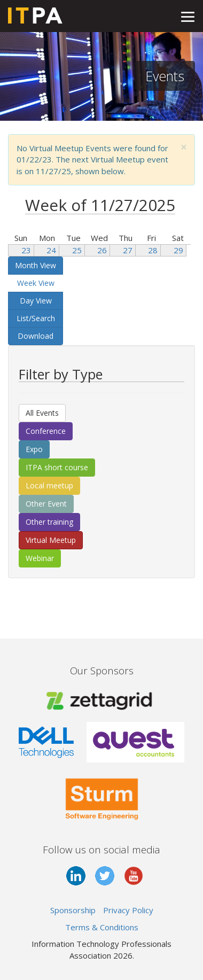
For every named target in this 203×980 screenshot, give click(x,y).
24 (51, 250)
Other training (49, 522)
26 (102, 250)
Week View (36, 283)
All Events (42, 413)
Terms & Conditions (102, 927)
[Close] (184, 147)
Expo (34, 449)
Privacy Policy (128, 910)
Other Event (46, 504)
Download (36, 336)
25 (77, 250)
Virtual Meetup (51, 540)
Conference (46, 431)
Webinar (40, 558)
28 (153, 250)
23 (26, 250)
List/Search (36, 318)
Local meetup (49, 485)
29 (178, 250)
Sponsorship (73, 910)
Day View (36, 301)
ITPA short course (57, 467)
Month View (36, 265)
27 (128, 250)
